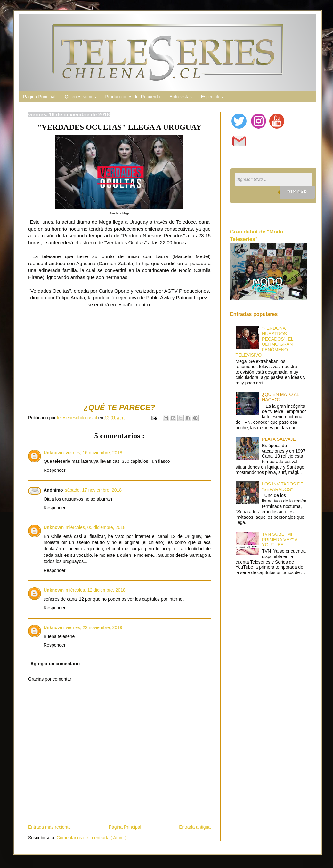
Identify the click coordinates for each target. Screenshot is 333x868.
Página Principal (39, 97)
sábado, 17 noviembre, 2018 (93, 490)
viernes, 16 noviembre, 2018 (94, 453)
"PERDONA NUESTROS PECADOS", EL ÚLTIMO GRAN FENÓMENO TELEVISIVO (264, 342)
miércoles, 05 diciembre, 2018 (96, 527)
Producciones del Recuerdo (133, 97)
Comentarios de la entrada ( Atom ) (92, 838)
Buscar (297, 192)
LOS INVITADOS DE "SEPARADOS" (283, 487)
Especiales (212, 97)
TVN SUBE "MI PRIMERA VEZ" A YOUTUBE (280, 540)
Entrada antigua (195, 827)
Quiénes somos (80, 97)
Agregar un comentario (55, 664)
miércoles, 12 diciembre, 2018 (96, 590)
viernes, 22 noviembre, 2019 (94, 627)
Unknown (54, 453)
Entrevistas (180, 97)
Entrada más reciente (49, 827)
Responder (55, 470)
